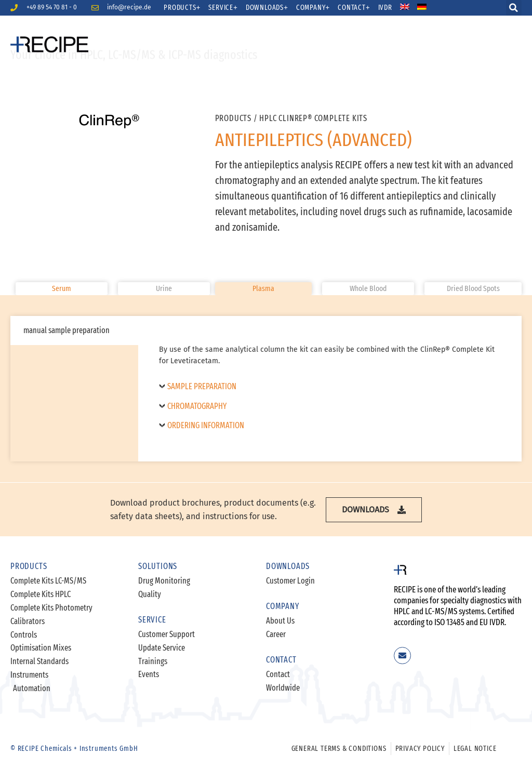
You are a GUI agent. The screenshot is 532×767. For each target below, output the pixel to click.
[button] (514, 8)
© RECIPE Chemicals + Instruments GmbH (74, 749)
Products (182, 8)
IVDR (385, 8)
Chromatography (197, 406)
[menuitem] (411, 8)
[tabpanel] (330, 389)
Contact (354, 8)
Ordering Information (206, 426)
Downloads (267, 8)
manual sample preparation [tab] (66, 330)
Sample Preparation (202, 387)
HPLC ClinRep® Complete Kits (313, 118)
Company (313, 8)
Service (223, 8)
